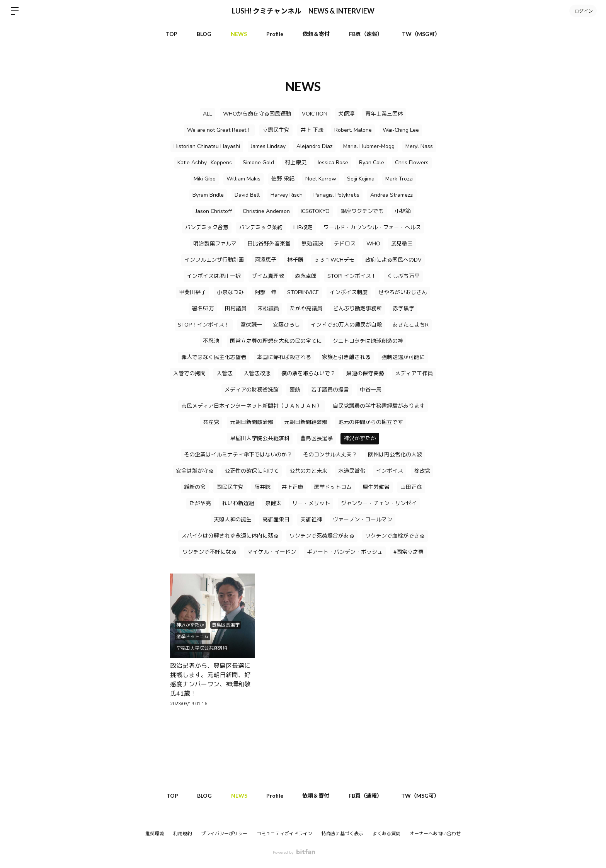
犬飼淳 (346, 114)
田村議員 (236, 309)
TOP (172, 34)
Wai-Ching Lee (401, 130)
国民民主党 (230, 487)
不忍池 (211, 341)
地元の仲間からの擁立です (371, 422)
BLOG (204, 34)
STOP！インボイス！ (204, 325)
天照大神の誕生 (233, 520)
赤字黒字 (403, 309)
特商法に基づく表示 (342, 834)
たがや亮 (200, 503)
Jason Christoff (214, 211)
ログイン (583, 11)
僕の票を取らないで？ (308, 374)
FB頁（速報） (366, 34)
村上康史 (296, 163)
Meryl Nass (419, 146)
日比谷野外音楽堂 (269, 244)
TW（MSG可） (421, 34)
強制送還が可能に (403, 357)
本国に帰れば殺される (284, 357)
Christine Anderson (266, 211)
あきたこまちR (411, 325)
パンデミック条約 (261, 227)
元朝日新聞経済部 (306, 422)
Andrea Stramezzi (392, 195)
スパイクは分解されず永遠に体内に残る (230, 536)
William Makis (243, 179)
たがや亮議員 (306, 309)
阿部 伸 (266, 292)
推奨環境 (155, 834)
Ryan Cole (372, 163)
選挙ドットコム (333, 487)
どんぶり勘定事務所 (357, 309)
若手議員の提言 (330, 390)
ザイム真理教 (268, 276)
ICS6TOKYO (315, 211)
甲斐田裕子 (192, 292)
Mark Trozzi (399, 179)
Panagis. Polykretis (336, 195)
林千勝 (295, 260)
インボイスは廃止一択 (214, 276)
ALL (208, 114)
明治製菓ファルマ (215, 244)
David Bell (247, 195)
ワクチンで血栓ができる (395, 536)
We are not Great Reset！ (219, 130)
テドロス (345, 244)
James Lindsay (268, 146)
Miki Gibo (205, 179)
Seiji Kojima (361, 179)
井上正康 (292, 487)
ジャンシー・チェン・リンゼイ (379, 503)
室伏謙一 (251, 325)
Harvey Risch (287, 195)
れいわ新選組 (238, 503)
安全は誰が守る (195, 471)
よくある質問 (386, 834)
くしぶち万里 (403, 276)
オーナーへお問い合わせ (435, 834)
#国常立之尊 (409, 552)
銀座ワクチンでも (362, 211)
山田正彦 (411, 487)
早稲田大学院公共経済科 (260, 438)
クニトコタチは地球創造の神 (368, 341)
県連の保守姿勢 (365, 374)
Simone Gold (258, 163)
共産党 (211, 422)
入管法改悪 (257, 374)
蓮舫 (295, 390)
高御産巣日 (276, 520)
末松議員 (268, 309)
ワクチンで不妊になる (209, 552)
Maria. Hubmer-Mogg (369, 146)
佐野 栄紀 (283, 179)
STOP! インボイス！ (352, 276)
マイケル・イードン (272, 552)
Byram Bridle (208, 195)
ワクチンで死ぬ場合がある (322, 536)
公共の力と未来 (308, 471)
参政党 (422, 471)
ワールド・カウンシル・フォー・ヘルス (372, 227)
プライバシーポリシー (224, 834)
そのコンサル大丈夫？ (330, 455)
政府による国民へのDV (393, 260)
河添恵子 (266, 260)
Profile (275, 34)
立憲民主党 (276, 130)
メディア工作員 (414, 374)
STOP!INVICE (303, 292)
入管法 (225, 374)
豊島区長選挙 (317, 438)
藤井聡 (262, 487)
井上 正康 (312, 130)
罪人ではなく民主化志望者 (214, 357)
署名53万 (203, 309)
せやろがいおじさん (403, 292)
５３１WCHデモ (334, 260)
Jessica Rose (333, 163)
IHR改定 (303, 227)
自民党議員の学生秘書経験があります (379, 406)
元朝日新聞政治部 (252, 422)
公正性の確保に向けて (252, 471)
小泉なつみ (230, 292)
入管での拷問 (189, 374)
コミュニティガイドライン (284, 834)
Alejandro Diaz (314, 146)
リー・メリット (311, 503)
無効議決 (312, 244)
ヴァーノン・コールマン (363, 520)
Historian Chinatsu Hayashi (207, 146)
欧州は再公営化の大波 (395, 455)
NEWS (239, 34)
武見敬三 (402, 244)
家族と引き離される (346, 357)
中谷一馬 (371, 390)
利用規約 (182, 834)
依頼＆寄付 (316, 34)
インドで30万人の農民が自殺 (346, 325)
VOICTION (315, 114)
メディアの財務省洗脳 (252, 390)
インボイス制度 (349, 292)
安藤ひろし (286, 325)
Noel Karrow (321, 179)
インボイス (390, 471)
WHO (373, 244)
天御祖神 (311, 520)
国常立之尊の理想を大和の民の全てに (276, 341)
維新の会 (195, 487)
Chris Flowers (412, 163)
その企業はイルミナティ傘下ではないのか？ (238, 455)
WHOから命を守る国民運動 (257, 114)
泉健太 (273, 503)
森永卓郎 (306, 276)
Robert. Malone (353, 130)
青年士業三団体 (384, 114)
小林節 (403, 211)
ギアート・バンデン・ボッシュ (345, 552)
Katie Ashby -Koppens (205, 163)
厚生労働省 (376, 487)
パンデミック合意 (207, 227)
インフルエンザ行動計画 (214, 260)
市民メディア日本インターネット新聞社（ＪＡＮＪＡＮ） (252, 406)
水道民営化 (352, 471)
